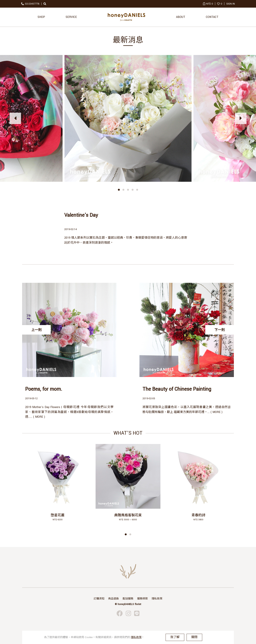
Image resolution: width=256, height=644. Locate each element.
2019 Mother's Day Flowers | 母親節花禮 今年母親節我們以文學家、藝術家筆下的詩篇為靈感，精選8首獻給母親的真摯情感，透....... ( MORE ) (69, 412)
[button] (119, 190)
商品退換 (114, 599)
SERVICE (71, 17)
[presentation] (15, 118)
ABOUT (181, 17)
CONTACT (212, 17)
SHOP (41, 17)
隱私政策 (157, 599)
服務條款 (142, 599)
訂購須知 (99, 599)
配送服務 (128, 599)
